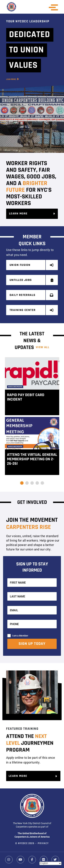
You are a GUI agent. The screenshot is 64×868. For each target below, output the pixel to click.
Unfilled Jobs (32, 280)
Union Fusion (32, 265)
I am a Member (20, 636)
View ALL (43, 347)
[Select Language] (50, 863)
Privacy (43, 844)
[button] (22, 483)
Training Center (32, 310)
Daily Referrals (32, 295)
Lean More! (13, 79)
